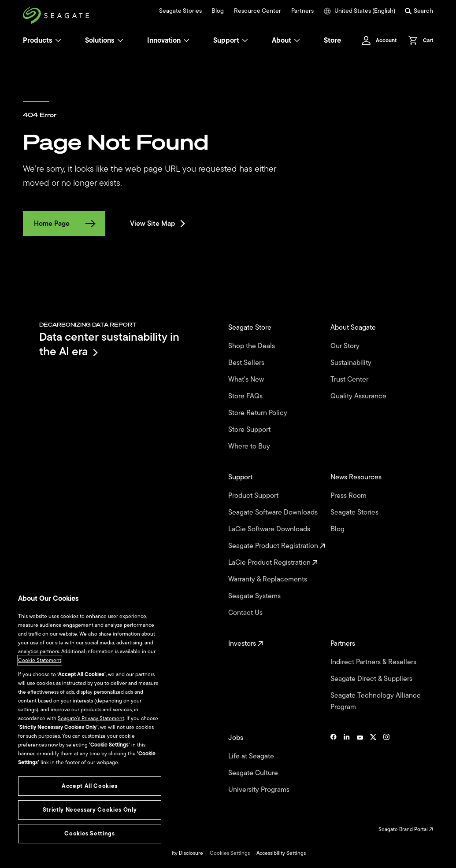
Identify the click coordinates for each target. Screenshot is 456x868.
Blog (218, 11)
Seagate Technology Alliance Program (376, 701)
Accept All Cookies (90, 786)
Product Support (254, 496)
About (286, 40)
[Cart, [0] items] (418, 40)
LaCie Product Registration (273, 563)
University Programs (260, 790)
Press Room (349, 496)
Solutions (104, 40)
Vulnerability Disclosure (176, 853)
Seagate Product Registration (277, 546)
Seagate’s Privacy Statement (91, 718)
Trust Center (350, 379)
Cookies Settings (230, 853)
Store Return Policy (259, 413)
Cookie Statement (40, 660)
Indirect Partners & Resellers (374, 662)
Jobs (237, 738)
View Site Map (157, 224)
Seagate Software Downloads (274, 512)
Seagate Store (251, 327)
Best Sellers (247, 363)
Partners (302, 11)
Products (38, 40)
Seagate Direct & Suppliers (372, 679)
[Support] (245, 40)
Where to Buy (250, 446)
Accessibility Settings (281, 853)
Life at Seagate (252, 756)
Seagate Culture (254, 773)
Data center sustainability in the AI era (109, 344)
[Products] (58, 40)
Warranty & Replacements (269, 579)
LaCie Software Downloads (270, 529)
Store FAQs (246, 396)
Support (226, 40)
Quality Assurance (359, 396)
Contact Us (246, 613)
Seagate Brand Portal (406, 829)
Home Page (64, 224)
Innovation (168, 40)
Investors (246, 644)
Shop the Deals (253, 346)
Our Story (346, 346)
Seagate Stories (180, 11)
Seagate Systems (255, 596)
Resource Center (258, 11)
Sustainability (352, 363)
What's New (247, 379)
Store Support (250, 430)
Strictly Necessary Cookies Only (90, 810)
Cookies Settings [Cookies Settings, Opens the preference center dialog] (90, 833)
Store (332, 40)
